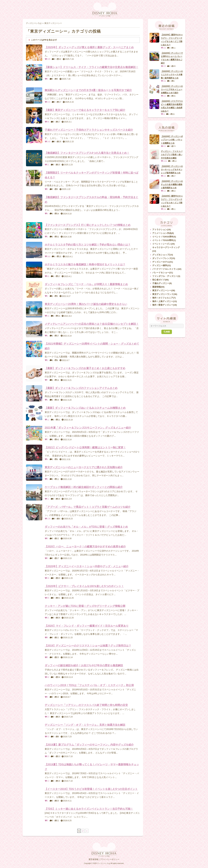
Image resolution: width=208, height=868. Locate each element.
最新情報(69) (158, 287)
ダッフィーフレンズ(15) (164, 258)
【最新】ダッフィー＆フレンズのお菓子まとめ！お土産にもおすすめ (85, 368)
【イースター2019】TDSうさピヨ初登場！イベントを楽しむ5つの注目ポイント (91, 789)
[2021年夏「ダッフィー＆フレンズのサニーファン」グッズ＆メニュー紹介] (34, 433)
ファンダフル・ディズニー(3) (166, 276)
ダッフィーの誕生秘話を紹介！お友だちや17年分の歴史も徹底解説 (84, 665)
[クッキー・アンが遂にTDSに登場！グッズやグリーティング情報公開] (34, 611)
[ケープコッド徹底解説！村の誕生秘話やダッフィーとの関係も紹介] (34, 492)
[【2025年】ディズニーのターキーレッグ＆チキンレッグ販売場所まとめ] (154, 169)
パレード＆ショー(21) (163, 273)
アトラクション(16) (162, 230)
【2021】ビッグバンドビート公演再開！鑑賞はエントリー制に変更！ (85, 447)
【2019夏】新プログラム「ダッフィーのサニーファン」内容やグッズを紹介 (89, 745)
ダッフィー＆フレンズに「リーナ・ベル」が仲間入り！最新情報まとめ (86, 284)
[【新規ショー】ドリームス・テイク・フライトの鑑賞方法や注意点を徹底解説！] (34, 72)
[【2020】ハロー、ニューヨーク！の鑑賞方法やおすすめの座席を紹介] (34, 552)
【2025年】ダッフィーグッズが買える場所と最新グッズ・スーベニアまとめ (89, 47)
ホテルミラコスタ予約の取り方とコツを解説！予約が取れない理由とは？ (88, 245)
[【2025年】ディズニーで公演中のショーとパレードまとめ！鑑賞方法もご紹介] (154, 56)
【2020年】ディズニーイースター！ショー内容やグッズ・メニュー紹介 (87, 566)
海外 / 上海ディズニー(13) (165, 301)
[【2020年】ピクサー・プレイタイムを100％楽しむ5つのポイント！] (34, 591)
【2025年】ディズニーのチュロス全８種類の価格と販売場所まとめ (172, 185)
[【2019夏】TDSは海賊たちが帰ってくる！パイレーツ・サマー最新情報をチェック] (34, 770)
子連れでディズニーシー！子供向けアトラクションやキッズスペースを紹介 (89, 130)
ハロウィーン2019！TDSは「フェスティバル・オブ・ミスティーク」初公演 (89, 685)
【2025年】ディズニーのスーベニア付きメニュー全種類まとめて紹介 (172, 90)
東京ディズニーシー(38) (164, 290)
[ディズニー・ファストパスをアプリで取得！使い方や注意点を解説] (154, 154)
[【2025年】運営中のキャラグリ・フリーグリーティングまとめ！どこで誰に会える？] (154, 38)
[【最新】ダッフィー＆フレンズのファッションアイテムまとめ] (34, 393)
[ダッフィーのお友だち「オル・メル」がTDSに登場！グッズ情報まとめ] (34, 532)
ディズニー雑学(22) (162, 265)
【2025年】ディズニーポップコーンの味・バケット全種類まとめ (172, 140)
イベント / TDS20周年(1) (164, 240)
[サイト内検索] (167, 326)
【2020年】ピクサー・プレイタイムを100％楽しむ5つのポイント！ (84, 586)
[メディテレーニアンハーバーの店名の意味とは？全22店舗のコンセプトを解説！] (34, 329)
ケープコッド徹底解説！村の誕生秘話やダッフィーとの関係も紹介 (84, 487)
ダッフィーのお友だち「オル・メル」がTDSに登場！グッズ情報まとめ (86, 527)
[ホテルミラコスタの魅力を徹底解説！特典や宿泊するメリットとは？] (34, 270)
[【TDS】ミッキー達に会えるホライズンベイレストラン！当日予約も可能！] (34, 814)
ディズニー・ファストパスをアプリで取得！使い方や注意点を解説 (172, 155)
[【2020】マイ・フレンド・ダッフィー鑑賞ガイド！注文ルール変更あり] (34, 631)
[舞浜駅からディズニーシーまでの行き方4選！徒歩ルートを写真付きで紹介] (34, 95)
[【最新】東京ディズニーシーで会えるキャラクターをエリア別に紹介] (34, 115)
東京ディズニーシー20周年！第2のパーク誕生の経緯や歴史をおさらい (86, 304)
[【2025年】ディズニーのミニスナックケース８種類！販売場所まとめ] (154, 74)
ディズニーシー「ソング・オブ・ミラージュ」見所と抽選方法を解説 (85, 725)
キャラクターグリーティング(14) (166, 249)
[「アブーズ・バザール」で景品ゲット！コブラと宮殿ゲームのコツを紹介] (34, 512)
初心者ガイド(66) (160, 280)
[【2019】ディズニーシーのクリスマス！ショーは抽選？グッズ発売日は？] (34, 651)
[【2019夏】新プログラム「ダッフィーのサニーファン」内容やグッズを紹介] (34, 750)
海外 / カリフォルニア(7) (164, 298)
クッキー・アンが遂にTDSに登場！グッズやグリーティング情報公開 (85, 606)
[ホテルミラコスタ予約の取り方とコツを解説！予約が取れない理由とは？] (34, 250)
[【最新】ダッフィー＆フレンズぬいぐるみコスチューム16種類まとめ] (34, 413)
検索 (167, 332)
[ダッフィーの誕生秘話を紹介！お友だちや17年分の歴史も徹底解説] (34, 671)
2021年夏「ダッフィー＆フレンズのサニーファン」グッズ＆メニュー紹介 (88, 428)
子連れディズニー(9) (162, 283)
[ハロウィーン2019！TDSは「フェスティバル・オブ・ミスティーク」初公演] (34, 691)
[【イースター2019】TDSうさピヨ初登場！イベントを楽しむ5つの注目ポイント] (34, 794)
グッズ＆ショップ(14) (163, 255)
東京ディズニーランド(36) (165, 294)
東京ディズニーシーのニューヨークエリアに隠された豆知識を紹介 (84, 467)
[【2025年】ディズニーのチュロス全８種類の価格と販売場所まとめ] (154, 184)
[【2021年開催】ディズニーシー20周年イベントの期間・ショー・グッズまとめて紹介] (34, 349)
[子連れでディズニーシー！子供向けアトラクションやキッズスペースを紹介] (34, 135)
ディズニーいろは (34, 23)
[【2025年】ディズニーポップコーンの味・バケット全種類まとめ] (154, 139)
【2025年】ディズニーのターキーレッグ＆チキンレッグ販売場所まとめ (172, 170)
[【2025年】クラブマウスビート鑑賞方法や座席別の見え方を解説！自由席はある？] (154, 104)
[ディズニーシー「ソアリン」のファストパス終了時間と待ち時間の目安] (34, 710)
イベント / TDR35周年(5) (164, 237)
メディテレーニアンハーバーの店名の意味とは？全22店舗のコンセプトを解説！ (92, 324)
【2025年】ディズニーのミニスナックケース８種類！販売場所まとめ (172, 75)
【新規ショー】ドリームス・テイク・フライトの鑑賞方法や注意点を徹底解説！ (91, 67)
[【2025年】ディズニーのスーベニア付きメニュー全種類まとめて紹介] (154, 89)
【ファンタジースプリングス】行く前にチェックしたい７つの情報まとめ (88, 225)
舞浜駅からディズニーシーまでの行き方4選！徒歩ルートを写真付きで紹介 (88, 90)
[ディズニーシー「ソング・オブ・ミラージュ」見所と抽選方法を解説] (34, 730)
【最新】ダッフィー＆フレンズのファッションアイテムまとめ (81, 388)
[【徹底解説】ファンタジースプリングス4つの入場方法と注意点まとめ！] (34, 158)
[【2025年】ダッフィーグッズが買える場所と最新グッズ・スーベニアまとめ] (34, 53)
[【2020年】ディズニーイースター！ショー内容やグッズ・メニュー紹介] (34, 572)
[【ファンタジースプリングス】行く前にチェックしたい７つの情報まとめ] (34, 230)
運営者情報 (93, 859)
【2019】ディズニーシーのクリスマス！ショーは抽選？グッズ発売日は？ (88, 646)
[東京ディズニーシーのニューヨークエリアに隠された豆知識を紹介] (34, 473)
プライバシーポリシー (110, 859)
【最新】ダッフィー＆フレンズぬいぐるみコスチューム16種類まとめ (85, 408)
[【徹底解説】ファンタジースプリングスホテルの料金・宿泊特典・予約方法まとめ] (34, 203)
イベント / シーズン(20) (163, 244)
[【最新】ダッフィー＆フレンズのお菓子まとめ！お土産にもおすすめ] (34, 374)
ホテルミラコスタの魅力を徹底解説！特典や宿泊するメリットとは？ (85, 264)
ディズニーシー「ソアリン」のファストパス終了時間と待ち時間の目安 (86, 705)
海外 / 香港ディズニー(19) (165, 305)
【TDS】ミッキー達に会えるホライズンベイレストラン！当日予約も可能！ (89, 809)
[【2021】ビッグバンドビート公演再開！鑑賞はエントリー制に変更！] (34, 453)
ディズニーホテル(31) (163, 262)
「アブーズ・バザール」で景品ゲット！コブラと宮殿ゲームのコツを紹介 (88, 507)
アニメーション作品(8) (163, 233)
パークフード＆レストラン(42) (167, 269)
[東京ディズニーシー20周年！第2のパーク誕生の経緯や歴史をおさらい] (34, 309)
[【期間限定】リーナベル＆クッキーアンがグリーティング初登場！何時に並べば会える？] (34, 178)
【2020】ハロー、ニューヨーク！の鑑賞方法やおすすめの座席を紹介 (85, 547)
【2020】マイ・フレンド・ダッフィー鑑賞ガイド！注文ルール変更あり (87, 626)
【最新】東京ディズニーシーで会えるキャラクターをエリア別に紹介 (85, 110)
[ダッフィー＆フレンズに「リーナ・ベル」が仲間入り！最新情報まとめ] (34, 290)
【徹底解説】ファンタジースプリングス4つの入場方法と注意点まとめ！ (87, 153)
